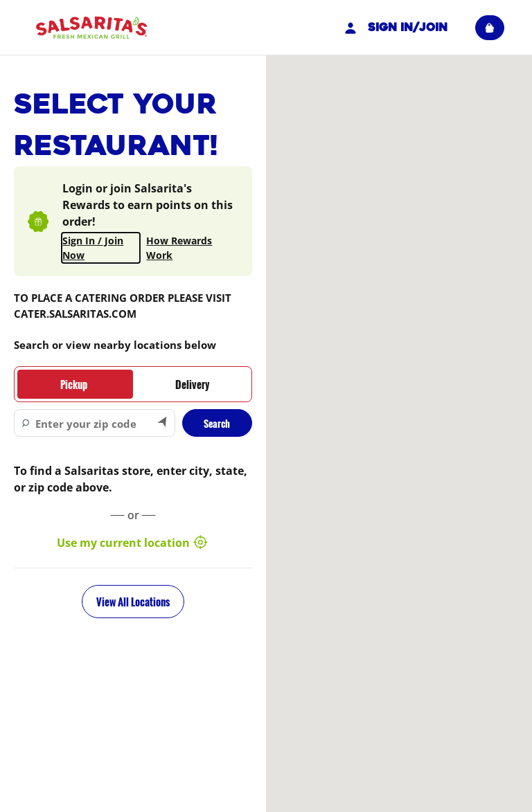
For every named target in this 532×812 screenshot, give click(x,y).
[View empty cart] (490, 28)
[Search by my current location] (163, 423)
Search (217, 423)
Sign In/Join (394, 28)
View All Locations (133, 602)
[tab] (74, 384)
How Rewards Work (179, 248)
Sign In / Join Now (93, 248)
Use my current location (133, 543)
